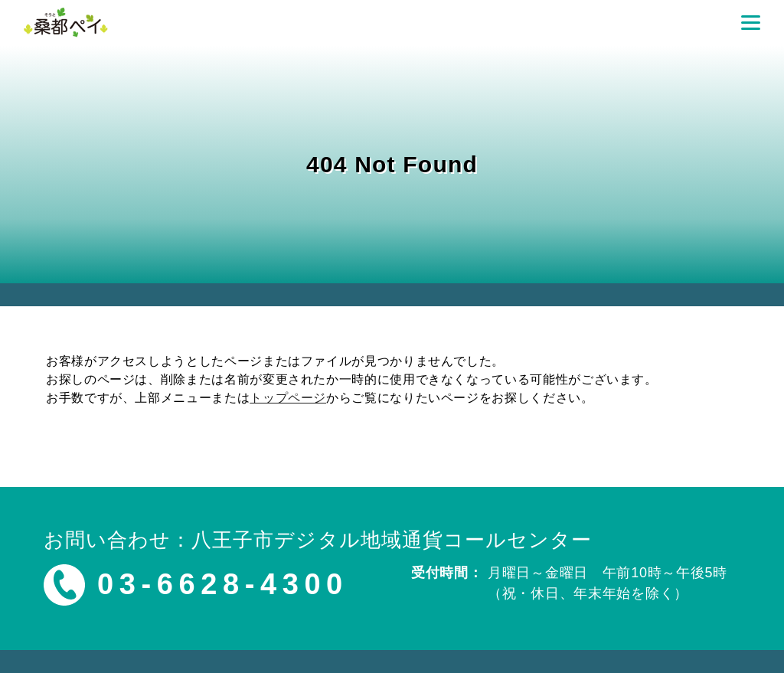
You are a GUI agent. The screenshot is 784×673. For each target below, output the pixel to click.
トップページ (288, 398)
